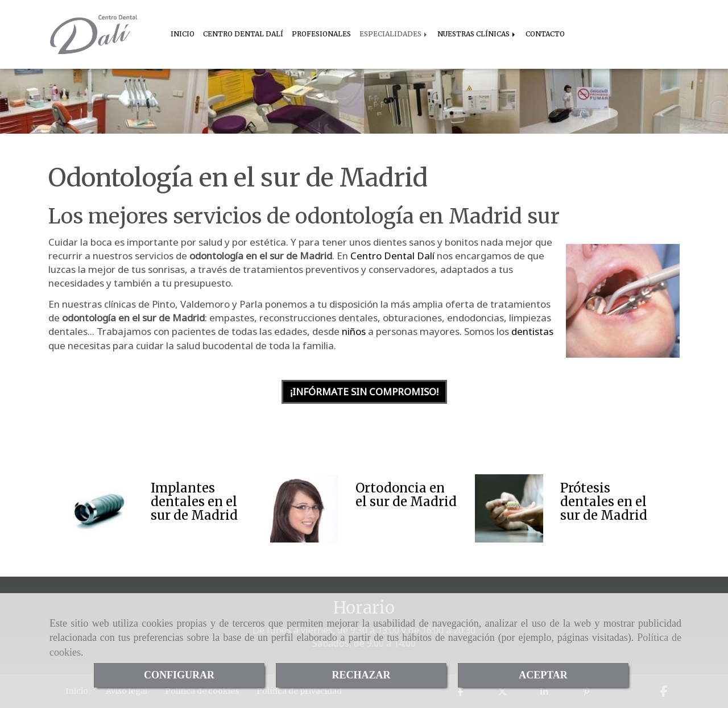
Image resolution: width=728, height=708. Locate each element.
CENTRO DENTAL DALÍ (243, 34)
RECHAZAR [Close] (361, 675)
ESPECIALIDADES (394, 34)
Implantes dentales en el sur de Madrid (194, 502)
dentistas (532, 331)
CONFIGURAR (179, 675)
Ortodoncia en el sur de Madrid (406, 495)
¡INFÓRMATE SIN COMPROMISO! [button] (364, 392)
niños (354, 331)
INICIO (183, 34)
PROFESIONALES (321, 34)
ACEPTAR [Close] (543, 675)
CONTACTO (545, 34)
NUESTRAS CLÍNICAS (477, 34)
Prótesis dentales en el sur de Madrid (604, 502)
